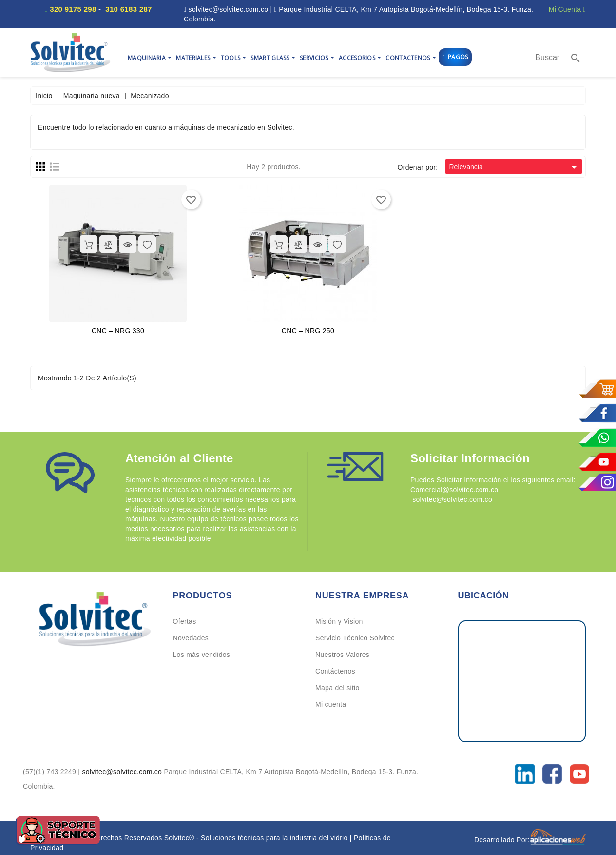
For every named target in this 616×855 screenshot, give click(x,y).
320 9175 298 (73, 9)
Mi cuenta (331, 704)
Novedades (191, 638)
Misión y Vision (339, 621)
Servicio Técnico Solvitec (355, 638)
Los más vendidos (202, 655)
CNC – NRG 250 (308, 331)
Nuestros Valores (342, 655)
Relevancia (514, 167)
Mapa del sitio (337, 688)
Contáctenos (335, 671)
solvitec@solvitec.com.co (123, 772)
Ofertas (185, 621)
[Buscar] (547, 58)
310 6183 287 (128, 9)
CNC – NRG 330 (118, 331)
